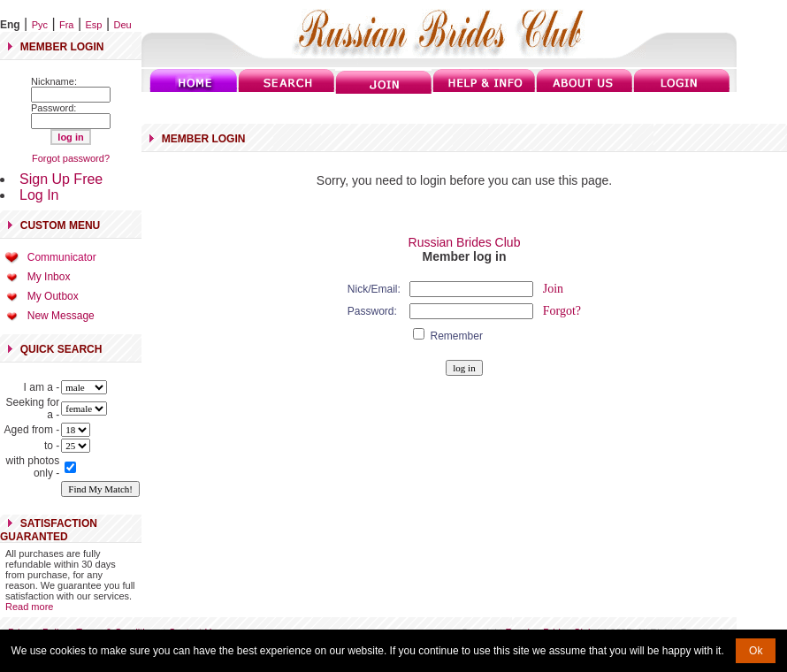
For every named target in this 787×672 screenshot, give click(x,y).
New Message (61, 316)
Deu (123, 25)
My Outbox (53, 296)
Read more (29, 607)
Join (553, 289)
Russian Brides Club (465, 242)
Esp (94, 25)
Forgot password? (71, 158)
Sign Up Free (61, 179)
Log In (39, 195)
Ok (756, 651)
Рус (40, 25)
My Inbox (49, 277)
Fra (67, 25)
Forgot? (562, 311)
